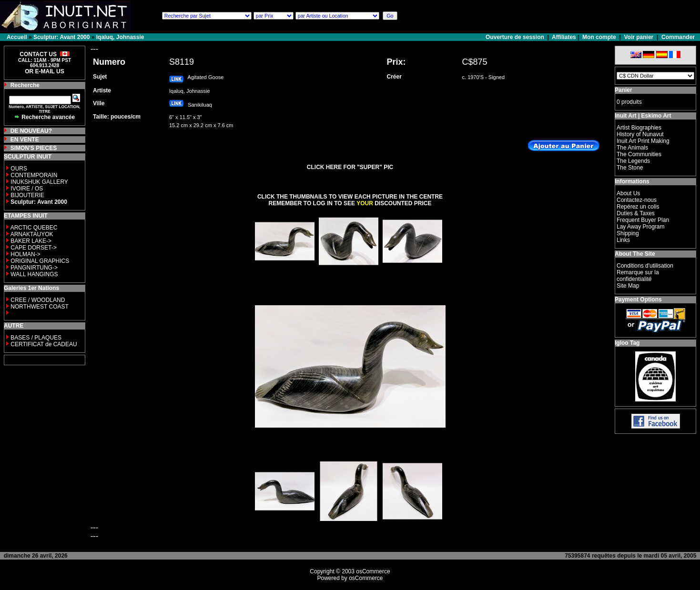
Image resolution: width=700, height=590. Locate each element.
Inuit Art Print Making (643, 141)
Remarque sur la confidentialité (638, 276)
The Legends (633, 161)
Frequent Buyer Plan (643, 220)
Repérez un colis (638, 207)
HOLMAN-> (25, 254)
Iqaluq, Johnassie (120, 37)
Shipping (628, 233)
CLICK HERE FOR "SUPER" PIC (350, 167)
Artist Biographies (639, 128)
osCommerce (373, 571)
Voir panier (639, 37)
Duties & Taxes (636, 213)
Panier (624, 90)
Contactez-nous (637, 200)
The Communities (639, 154)
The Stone (630, 168)
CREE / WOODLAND (37, 300)
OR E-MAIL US (44, 71)
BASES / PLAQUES (36, 338)
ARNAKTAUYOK (32, 234)
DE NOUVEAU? (31, 131)
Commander (678, 37)
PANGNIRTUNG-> (34, 268)
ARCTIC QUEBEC (34, 228)
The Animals (632, 148)
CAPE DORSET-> (33, 248)
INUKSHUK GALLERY (39, 182)
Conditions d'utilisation (645, 266)
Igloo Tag (627, 343)
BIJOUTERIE (27, 195)
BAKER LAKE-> (31, 241)
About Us (628, 193)
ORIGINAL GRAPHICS (40, 261)
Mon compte (599, 37)
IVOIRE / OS (27, 189)
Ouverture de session (516, 37)
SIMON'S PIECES (34, 148)
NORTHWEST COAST (39, 307)
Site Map (628, 286)
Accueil (17, 37)
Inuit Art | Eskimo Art (643, 116)
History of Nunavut (640, 134)
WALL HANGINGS (34, 274)
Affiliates (564, 37)
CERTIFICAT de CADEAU (44, 344)
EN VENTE (25, 140)
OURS (19, 169)
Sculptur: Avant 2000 (61, 37)
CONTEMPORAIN (34, 175)
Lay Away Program (641, 227)
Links (623, 240)
